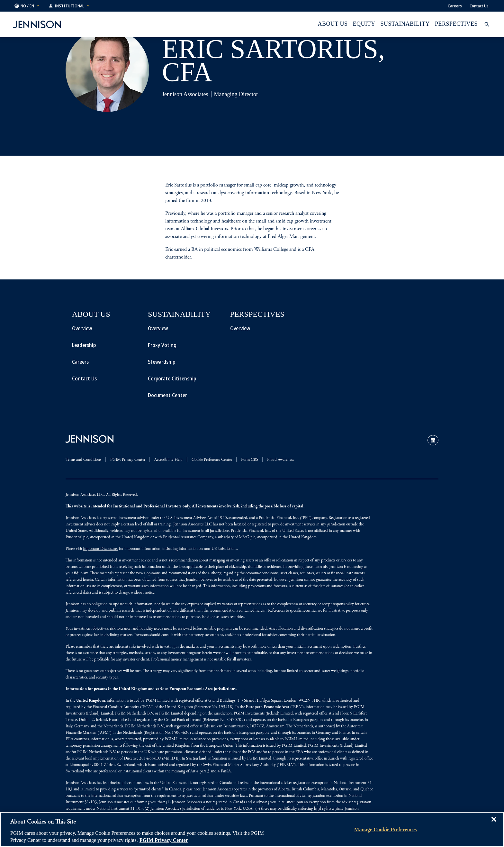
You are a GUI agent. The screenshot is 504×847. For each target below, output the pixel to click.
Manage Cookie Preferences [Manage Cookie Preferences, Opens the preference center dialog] (385, 829)
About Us (333, 24)
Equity (364, 24)
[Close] (494, 824)
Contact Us (479, 6)
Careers (455, 6)
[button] (27, 6)
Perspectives (456, 24)
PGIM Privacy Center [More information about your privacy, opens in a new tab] (164, 840)
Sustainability (405, 24)
